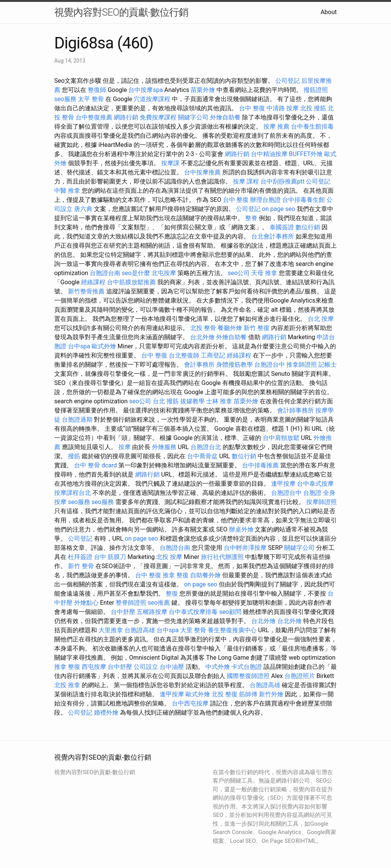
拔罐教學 (192, 401)
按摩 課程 (246, 181)
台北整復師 (184, 355)
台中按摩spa (145, 90)
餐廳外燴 (230, 328)
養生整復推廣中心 (232, 630)
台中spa (79, 346)
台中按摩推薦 (202, 172)
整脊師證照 (131, 603)
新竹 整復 (257, 328)
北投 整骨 (203, 328)
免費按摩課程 (158, 117)
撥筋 (74, 456)
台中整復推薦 (94, 117)
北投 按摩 (169, 557)
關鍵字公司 (193, 117)
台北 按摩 (321, 319)
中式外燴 (218, 667)
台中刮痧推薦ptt (282, 181)
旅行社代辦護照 (222, 557)
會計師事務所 (296, 410)
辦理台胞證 (265, 200)
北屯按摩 (164, 273)
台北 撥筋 (166, 401)
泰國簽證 (282, 227)
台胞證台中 (270, 365)
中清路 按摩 (283, 108)
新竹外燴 (271, 694)
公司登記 (288, 81)
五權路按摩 (152, 612)
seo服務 (65, 99)
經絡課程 (93, 282)
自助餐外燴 (205, 575)
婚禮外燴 (106, 713)
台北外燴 (202, 337)
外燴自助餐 (225, 117)
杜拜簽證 (80, 557)
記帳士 (328, 365)
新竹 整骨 (81, 566)
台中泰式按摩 (315, 484)
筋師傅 (248, 694)
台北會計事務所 (273, 236)
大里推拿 (111, 630)
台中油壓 (172, 667)
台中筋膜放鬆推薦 (131, 282)
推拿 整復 (176, 575)
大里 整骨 (193, 630)
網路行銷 (126, 117)
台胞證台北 (206, 447)
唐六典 (83, 209)
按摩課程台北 (73, 493)
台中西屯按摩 (190, 703)
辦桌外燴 (241, 529)
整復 (172, 593)
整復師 (97, 90)
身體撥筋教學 (234, 365)
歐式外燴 (104, 346)
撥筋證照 (316, 90)
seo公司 (239, 273)
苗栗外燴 (203, 90)
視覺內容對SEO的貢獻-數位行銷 (121, 12)
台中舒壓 (123, 612)
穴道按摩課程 (152, 99)
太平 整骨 (91, 99)
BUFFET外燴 (306, 154)
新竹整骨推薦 (86, 291)
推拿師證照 (302, 365)
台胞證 (312, 493)
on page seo (279, 209)
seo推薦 (159, 603)
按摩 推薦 (276, 126)
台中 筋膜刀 (110, 557)
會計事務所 (199, 365)
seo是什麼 (136, 273)
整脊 (251, 218)
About (329, 12)
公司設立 (146, 667)
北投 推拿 (67, 685)
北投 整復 (225, 694)
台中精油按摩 (269, 154)
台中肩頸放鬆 (281, 438)
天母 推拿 (264, 273)
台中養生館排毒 (312, 126)
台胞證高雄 (140, 630)
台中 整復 (252, 108)
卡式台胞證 (247, 667)
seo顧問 (230, 612)
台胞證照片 (300, 676)
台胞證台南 (105, 273)
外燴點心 (86, 603)
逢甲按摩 (283, 484)
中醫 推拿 (67, 191)
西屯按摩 (94, 667)
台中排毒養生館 (304, 200)
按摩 (124, 447)
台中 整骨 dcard (95, 465)
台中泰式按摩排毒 (193, 612)
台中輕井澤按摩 (245, 548)
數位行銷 (308, 227)
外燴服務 (164, 447)
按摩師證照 (322, 502)
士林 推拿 (219, 401)
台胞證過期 (77, 420)
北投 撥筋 (313, 108)
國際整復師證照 (248, 676)
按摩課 (170, 163)
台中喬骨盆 (202, 456)
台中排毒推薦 (260, 465)
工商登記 (213, 355)
